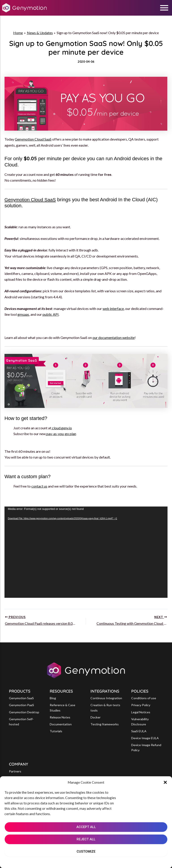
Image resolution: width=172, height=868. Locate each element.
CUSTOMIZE (86, 851)
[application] (86, 552)
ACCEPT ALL (86, 827)
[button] (165, 782)
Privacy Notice (97, 862)
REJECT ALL (86, 839)
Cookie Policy (72, 862)
